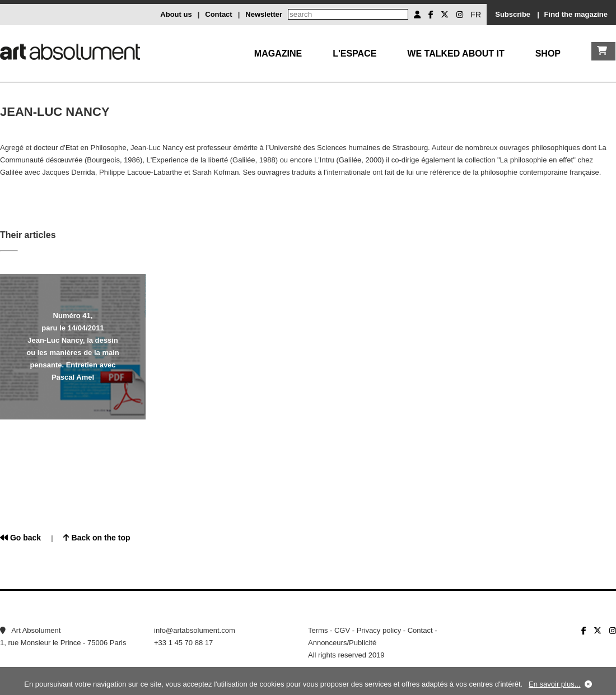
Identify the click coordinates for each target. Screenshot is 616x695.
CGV (342, 630)
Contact (218, 14)
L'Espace (354, 53)
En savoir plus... (555, 684)
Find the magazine (576, 14)
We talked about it (456, 53)
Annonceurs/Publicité (342, 643)
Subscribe (513, 14)
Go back (20, 538)
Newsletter (264, 14)
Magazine (278, 53)
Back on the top (97, 538)
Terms (318, 630)
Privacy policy (379, 630)
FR (476, 15)
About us (176, 14)
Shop (548, 53)
